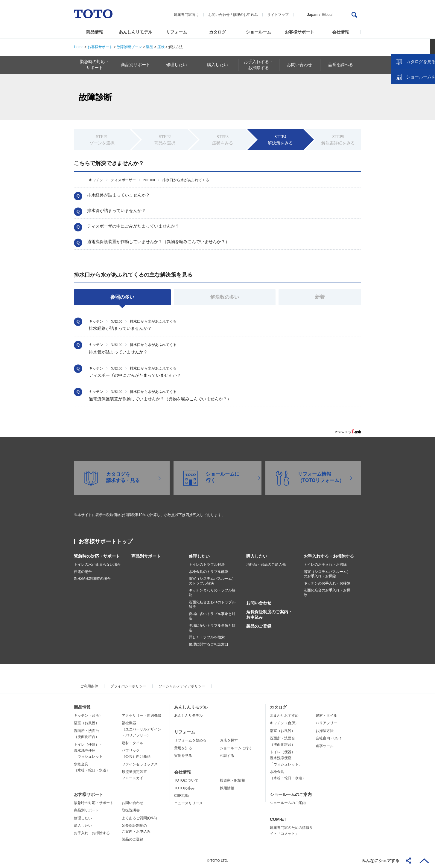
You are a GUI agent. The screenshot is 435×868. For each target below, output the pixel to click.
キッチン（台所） (88, 716)
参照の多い (122, 297)
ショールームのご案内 (291, 794)
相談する (227, 756)
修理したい (199, 556)
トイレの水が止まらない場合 (97, 565)
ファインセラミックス (140, 764)
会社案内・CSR (328, 738)
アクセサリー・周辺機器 (142, 716)
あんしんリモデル (136, 32)
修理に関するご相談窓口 (209, 644)
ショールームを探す (415, 128)
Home (79, 47)
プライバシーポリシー (128, 686)
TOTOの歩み (184, 788)
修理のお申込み (245, 15)
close (428, 97)
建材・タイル (133, 743)
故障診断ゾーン (129, 47)
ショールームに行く (236, 748)
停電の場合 (83, 572)
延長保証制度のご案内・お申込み (269, 614)
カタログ (217, 32)
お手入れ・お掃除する (92, 833)
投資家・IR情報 (232, 780)
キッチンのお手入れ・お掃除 (327, 583)
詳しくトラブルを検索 (207, 637)
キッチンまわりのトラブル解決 (212, 593)
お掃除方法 (325, 731)
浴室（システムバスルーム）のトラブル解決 (212, 581)
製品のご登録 (259, 626)
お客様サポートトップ (106, 541)
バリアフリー (326, 723)
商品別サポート (146, 556)
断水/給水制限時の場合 (92, 579)
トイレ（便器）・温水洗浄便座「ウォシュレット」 (90, 751)
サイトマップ (278, 15)
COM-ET (278, 819)
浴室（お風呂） (86, 723)
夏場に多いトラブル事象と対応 (212, 616)
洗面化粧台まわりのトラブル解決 (212, 605)
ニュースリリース (188, 803)
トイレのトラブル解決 (207, 565)
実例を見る (183, 756)
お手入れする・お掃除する (329, 556)
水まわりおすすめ (284, 716)
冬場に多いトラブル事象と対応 (212, 628)
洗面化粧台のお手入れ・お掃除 (327, 593)
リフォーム (177, 32)
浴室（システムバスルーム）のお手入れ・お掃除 (327, 574)
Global (327, 15)
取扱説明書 (131, 810)
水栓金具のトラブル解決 (209, 572)
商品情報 (95, 32)
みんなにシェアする (381, 861)
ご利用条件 (89, 686)
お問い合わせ (219, 15)
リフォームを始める (190, 740)
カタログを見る (411, 112)
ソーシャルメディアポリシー (182, 686)
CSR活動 (181, 796)
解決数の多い (225, 297)
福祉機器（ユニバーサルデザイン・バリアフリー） (142, 729)
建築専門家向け (186, 15)
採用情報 (227, 788)
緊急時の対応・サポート (97, 556)
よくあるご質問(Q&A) (139, 818)
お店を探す (229, 740)
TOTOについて (186, 780)
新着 (320, 297)
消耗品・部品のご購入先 (266, 565)
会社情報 (340, 32)
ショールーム (258, 32)
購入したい (257, 556)
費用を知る (183, 748)
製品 (150, 47)
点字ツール (325, 746)
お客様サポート (299, 32)
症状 (161, 47)
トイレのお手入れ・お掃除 (325, 565)
